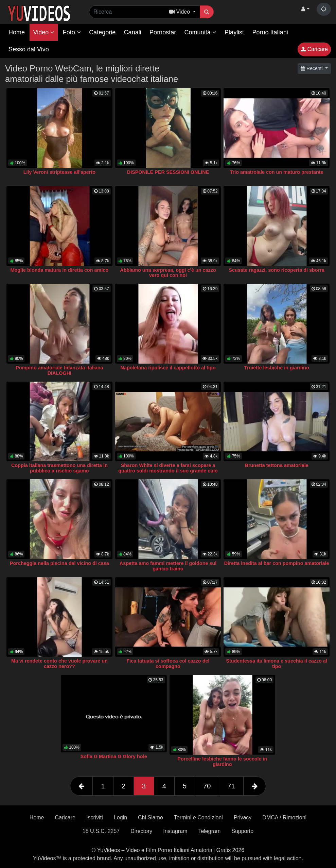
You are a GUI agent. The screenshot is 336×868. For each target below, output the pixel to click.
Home (17, 32)
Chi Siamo (151, 817)
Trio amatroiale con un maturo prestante (277, 172)
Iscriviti (95, 817)
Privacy (243, 817)
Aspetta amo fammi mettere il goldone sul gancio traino (168, 566)
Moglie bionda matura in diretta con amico (60, 270)
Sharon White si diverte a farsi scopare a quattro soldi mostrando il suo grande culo (168, 468)
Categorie (102, 32)
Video (44, 32)
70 (207, 786)
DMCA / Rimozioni (284, 817)
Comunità (200, 32)
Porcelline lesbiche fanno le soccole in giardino (222, 762)
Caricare (314, 49)
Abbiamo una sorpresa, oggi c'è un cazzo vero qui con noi (168, 273)
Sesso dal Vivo (29, 49)
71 (231, 786)
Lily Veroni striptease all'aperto (59, 172)
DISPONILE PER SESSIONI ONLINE (168, 172)
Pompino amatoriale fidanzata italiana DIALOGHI (59, 370)
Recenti (312, 68)
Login (120, 817)
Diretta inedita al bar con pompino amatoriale (277, 563)
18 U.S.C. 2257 (101, 831)
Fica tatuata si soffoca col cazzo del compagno (168, 664)
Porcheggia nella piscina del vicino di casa (59, 563)
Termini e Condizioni (198, 817)
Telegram (209, 831)
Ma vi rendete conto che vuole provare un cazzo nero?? (59, 664)
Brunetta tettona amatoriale (277, 465)
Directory (141, 831)
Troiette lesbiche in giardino (277, 368)
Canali (133, 32)
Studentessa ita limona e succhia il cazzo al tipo (277, 664)
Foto (72, 32)
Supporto (242, 831)
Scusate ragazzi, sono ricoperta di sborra (277, 270)
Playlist (234, 32)
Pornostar (163, 32)
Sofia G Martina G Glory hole (114, 756)
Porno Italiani (270, 32)
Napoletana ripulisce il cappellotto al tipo (168, 368)
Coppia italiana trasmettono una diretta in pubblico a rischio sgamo (59, 468)
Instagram (175, 831)
